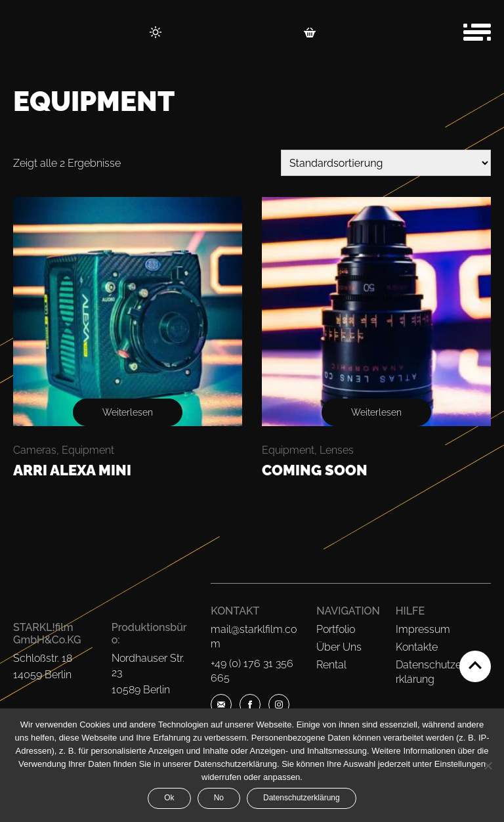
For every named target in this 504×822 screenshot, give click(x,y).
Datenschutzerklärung (302, 798)
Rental (331, 665)
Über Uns (339, 647)
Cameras (35, 450)
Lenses (337, 450)
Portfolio (336, 629)
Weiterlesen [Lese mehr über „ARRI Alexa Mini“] (128, 412)
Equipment (88, 450)
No (219, 798)
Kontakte (417, 647)
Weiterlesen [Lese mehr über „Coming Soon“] (376, 412)
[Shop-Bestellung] (386, 163)
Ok (169, 798)
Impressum (423, 629)
